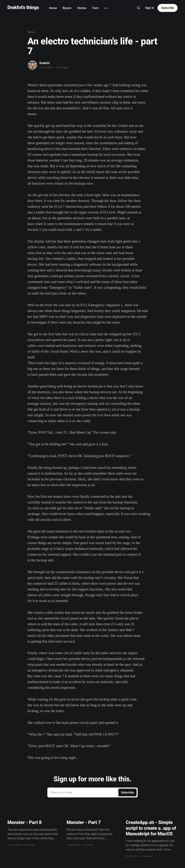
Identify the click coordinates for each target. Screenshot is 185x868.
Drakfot (45, 63)
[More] (106, 8)
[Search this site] (139, 8)
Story (31, 32)
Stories (82, 8)
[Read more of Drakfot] (33, 65)
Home (53, 8)
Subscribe (168, 8)
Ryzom (67, 8)
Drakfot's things (23, 7)
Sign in (149, 8)
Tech (95, 8)
